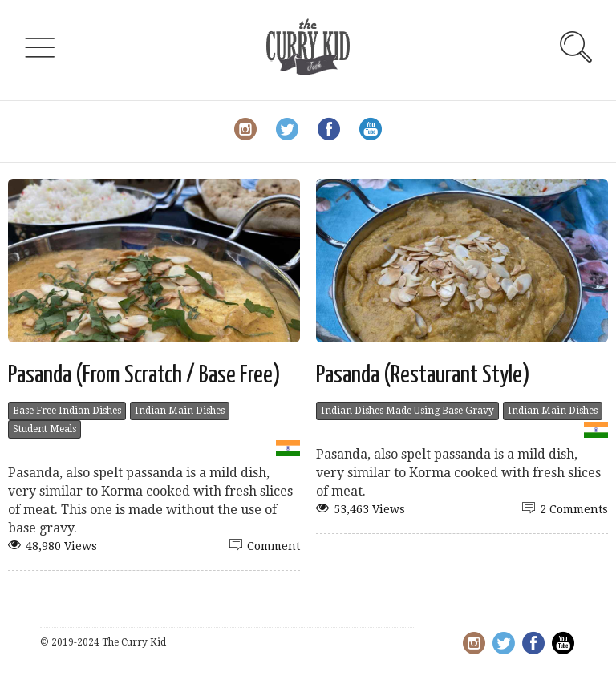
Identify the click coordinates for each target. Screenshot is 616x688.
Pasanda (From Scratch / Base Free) (144, 375)
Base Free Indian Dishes (67, 411)
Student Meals (45, 429)
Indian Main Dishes (180, 411)
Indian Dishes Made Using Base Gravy (407, 411)
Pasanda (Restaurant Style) (423, 375)
